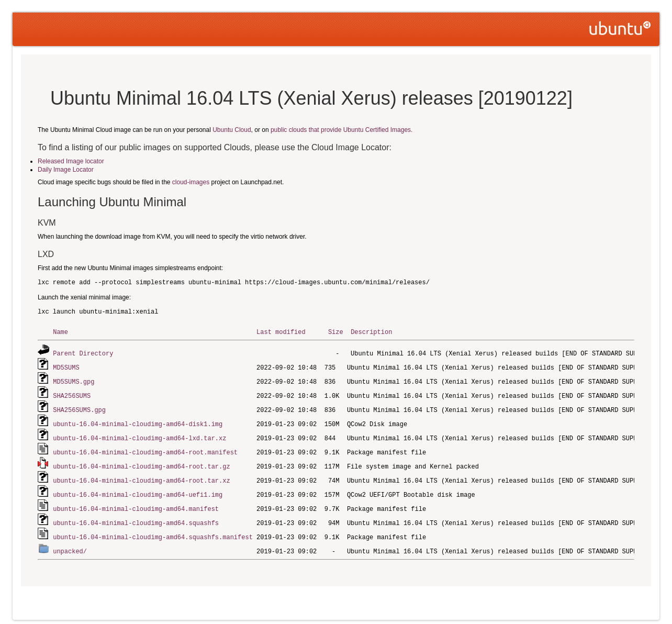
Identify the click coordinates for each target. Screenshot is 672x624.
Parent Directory (83, 353)
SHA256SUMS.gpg (79, 407)
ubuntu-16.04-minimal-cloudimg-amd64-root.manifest (145, 448)
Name (60, 332)
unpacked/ (70, 543)
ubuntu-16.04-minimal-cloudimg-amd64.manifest (136, 502)
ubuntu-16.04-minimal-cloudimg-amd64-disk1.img (138, 421)
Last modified (281, 332)
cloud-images (191, 182)
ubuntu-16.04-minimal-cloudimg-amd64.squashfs (136, 516)
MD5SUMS (66, 366)
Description (371, 332)
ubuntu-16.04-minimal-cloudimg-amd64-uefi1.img (138, 489)
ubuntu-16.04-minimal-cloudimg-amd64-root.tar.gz (141, 461)
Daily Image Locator (66, 170)
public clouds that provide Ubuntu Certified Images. (341, 130)
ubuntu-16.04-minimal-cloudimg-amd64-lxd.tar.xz (139, 434)
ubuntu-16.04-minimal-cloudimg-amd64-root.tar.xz (141, 475)
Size (336, 332)
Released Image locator (71, 161)
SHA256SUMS (72, 393)
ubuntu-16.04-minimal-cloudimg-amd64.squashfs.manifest (153, 530)
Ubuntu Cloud (232, 130)
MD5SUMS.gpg (74, 380)
